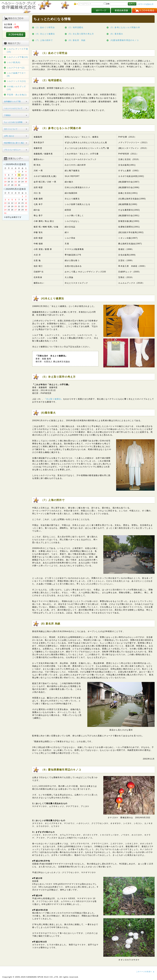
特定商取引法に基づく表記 (14, 143)
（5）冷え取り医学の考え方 (81, 34)
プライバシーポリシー (12, 150)
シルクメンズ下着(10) (17, 57)
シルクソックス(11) (16, 81)
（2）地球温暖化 (75, 27)
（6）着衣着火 (116, 34)
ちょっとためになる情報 (13, 122)
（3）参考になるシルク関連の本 (125, 27)
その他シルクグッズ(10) (16, 88)
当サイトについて (11, 129)
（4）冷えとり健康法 (45, 34)
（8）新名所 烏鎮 (76, 40)
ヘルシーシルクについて (13, 108)
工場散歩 (7, 115)
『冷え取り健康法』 (54, 399)
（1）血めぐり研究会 (45, 27)
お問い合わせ (9, 136)
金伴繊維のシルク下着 (12, 101)
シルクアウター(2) (16, 68)
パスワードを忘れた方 (145, 4)
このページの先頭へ (144, 972)
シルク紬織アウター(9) (16, 74)
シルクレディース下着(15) (17, 50)
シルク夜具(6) (14, 62)
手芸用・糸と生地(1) (17, 95)
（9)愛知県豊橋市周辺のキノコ (124, 40)
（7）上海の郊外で (44, 40)
